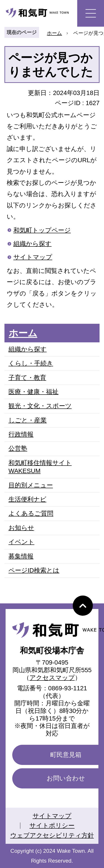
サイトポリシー (52, 826)
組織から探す (32, 244)
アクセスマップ (52, 678)
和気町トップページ (42, 230)
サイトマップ (33, 257)
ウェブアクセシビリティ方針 (52, 835)
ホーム (54, 33)
